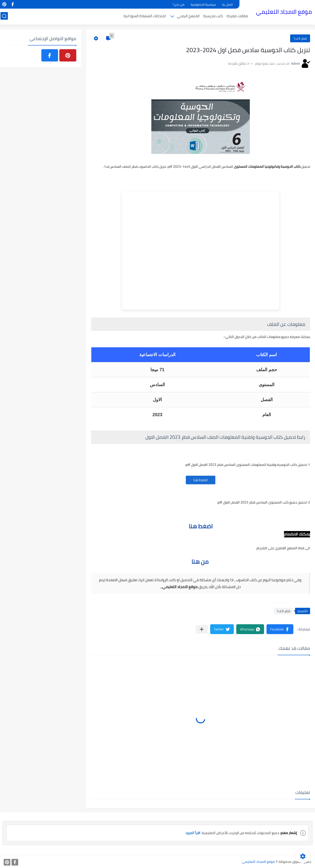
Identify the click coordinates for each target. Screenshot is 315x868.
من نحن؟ (179, 4)
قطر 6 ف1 (300, 38)
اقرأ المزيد (193, 833)
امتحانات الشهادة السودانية (145, 16)
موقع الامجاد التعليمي (284, 12)
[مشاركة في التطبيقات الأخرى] (202, 629)
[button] (280, 629)
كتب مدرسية (214, 16)
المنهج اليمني (189, 16)
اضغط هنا (201, 480)
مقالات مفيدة (238, 16)
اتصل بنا (227, 4)
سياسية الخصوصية (203, 4)
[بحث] (4, 16)
